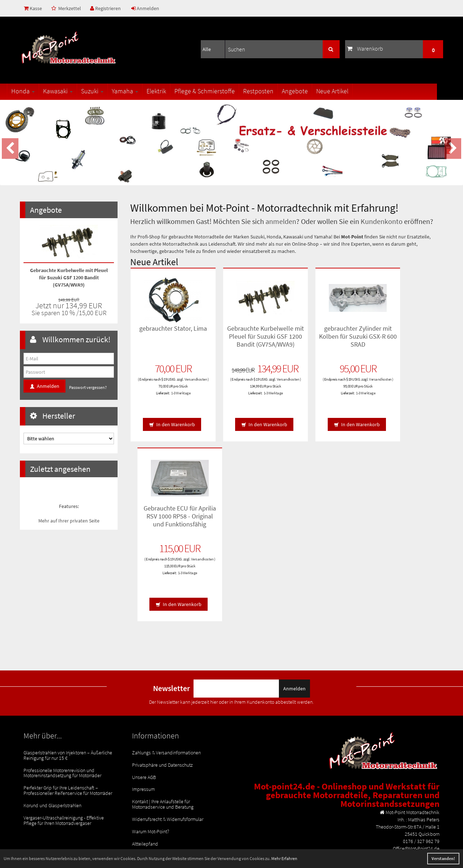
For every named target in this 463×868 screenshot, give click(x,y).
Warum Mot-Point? (151, 729)
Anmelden (147, 8)
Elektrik (169, 91)
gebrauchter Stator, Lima (166, 332)
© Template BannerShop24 (329, 830)
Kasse (33, 8)
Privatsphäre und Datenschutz (162, 666)
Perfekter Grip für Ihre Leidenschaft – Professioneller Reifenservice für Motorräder (68, 690)
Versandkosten (165, 384)
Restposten (271, 91)
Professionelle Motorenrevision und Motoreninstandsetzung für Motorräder (62, 674)
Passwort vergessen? (88, 387)
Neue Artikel (345, 91)
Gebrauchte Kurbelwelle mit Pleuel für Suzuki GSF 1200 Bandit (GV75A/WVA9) (246, 339)
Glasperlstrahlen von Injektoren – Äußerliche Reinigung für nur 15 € (68, 657)
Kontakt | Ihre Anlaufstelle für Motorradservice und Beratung (163, 704)
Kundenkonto (382, 221)
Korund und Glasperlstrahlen (52, 704)
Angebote (308, 91)
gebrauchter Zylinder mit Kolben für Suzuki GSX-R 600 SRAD (326, 336)
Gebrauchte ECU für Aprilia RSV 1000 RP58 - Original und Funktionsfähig (405, 339)
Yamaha (138, 91)
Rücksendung (146, 752)
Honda (36, 91)
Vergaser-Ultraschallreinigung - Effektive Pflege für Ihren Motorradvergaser (64, 718)
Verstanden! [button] (443, 858)
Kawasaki (71, 91)
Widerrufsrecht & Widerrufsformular (168, 717)
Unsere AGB (144, 678)
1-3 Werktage (174, 398)
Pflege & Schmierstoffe (218, 91)
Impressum (143, 690)
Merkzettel (67, 8)
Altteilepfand (145, 741)
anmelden (281, 221)
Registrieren (107, 8)
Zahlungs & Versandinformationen (166, 655)
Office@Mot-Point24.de (416, 780)
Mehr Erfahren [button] (284, 858)
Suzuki (105, 91)
